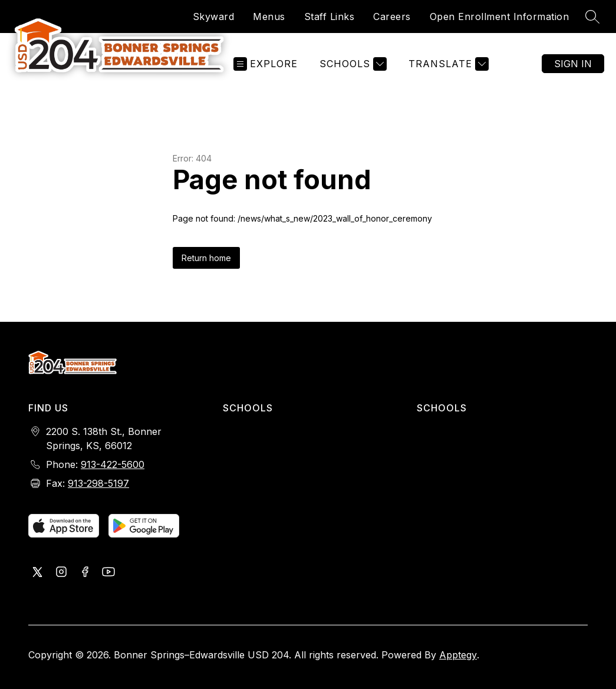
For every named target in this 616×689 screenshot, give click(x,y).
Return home (206, 258)
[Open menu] (266, 64)
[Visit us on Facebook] (85, 573)
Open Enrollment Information (500, 17)
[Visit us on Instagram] (61, 573)
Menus (269, 17)
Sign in (573, 64)
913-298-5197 (98, 483)
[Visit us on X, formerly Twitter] (38, 573)
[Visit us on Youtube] (108, 573)
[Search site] (592, 17)
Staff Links (330, 17)
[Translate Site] (447, 64)
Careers (392, 17)
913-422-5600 (113, 464)
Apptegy (458, 655)
